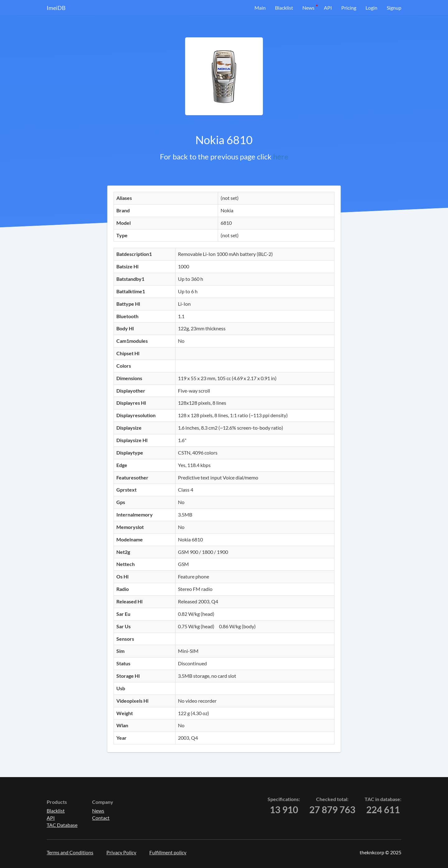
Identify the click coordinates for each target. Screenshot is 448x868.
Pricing (349, 8)
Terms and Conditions (70, 852)
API (328, 8)
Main (260, 8)
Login (371, 8)
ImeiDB (56, 8)
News (308, 8)
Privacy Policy (121, 852)
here (281, 156)
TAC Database (62, 825)
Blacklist (284, 8)
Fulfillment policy (168, 852)
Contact (101, 818)
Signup (394, 8)
